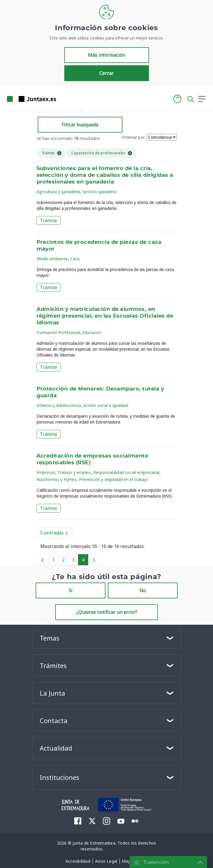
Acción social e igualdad (106, 405)
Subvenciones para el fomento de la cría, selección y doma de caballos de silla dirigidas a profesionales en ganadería (105, 175)
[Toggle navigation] (64, 99)
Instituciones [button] (59, 777)
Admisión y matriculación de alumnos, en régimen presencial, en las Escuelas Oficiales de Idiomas (105, 316)
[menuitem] (78, 821)
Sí (70, 590)
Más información (106, 55)
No (143, 590)
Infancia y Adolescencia (59, 405)
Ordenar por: (134, 137)
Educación (92, 332)
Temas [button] (50, 638)
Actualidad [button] (56, 748)
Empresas (46, 472)
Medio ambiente (52, 259)
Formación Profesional (58, 332)
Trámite (49, 220)
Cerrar (106, 73)
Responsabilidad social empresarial (126, 472)
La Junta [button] (52, 693)
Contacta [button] (54, 720)
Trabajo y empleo (74, 472)
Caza (75, 259)
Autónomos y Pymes (57, 479)
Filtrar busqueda (80, 125)
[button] (177, 99)
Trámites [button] (53, 665)
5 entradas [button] (57, 534)
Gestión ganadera (99, 192)
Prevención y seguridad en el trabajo (114, 479)
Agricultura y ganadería (58, 192)
